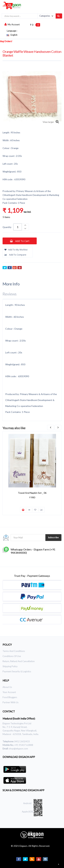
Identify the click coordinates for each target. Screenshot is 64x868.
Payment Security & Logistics (17, 671)
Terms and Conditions (14, 651)
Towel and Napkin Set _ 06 (32, 493)
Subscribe (53, 537)
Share (10, 268)
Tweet (5, 268)
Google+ (15, 268)
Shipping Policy (10, 666)
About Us (7, 687)
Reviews (9, 294)
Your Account (9, 692)
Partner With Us (10, 702)
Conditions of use (12, 656)
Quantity (7, 227)
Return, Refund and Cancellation (19, 661)
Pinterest (20, 268)
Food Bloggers (10, 697)
